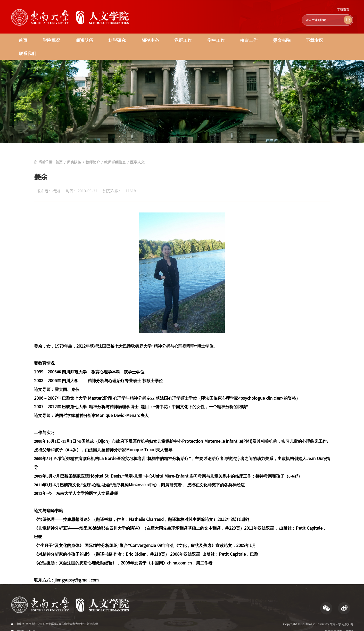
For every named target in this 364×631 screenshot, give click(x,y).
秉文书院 (269, 40)
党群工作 (175, 40)
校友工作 (238, 40)
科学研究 (112, 40)
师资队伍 (81, 40)
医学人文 (133, 148)
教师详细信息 (112, 148)
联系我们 (332, 40)
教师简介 (91, 148)
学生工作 (207, 40)
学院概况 (49, 40)
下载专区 (301, 40)
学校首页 (344, 9)
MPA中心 (144, 40)
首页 (22, 40)
